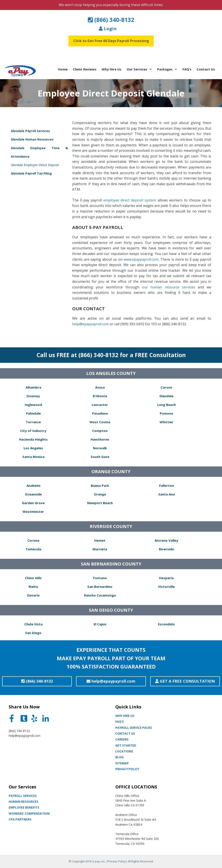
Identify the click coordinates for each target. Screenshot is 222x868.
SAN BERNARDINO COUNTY (111, 564)
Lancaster (100, 405)
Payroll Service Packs (134, 728)
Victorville (166, 587)
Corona (33, 540)
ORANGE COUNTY (111, 472)
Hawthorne (100, 439)
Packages (169, 69)
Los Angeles (33, 448)
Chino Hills (33, 578)
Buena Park (100, 485)
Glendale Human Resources (32, 139)
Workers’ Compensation (29, 813)
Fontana (100, 578)
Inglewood (33, 405)
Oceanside (33, 494)
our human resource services (169, 287)
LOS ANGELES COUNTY (111, 373)
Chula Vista (33, 624)
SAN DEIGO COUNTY (111, 610)
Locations (124, 751)
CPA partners (20, 819)
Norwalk (100, 448)
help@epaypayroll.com (91, 324)
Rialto (33, 587)
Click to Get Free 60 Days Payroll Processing (111, 41)
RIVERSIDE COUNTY (111, 526)
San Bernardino (100, 587)
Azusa (100, 387)
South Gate (100, 457)
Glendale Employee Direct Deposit (35, 165)
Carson (166, 387)
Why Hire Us (112, 69)
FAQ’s (187, 69)
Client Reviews (85, 69)
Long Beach (166, 405)
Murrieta (100, 549)
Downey (33, 396)
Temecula (33, 549)
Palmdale (33, 413)
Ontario (33, 595)
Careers (122, 739)
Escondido (166, 624)
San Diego (33, 633)
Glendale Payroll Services (30, 131)
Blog (119, 757)
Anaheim (33, 485)
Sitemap (122, 763)
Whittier (166, 422)
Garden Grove (33, 503)
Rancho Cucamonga (100, 595)
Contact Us (206, 69)
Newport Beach (100, 503)
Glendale (166, 396)
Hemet (100, 540)
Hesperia (166, 578)
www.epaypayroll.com (141, 259)
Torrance (33, 422)
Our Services (141, 69)
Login (108, 29)
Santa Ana (166, 494)
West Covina (100, 422)
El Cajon (100, 624)
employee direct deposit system (130, 200)
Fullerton (166, 485)
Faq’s (120, 722)
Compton (100, 431)
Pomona (166, 413)
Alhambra (33, 387)
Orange (100, 494)
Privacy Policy (127, 769)
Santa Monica (33, 457)
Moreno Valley (166, 540)
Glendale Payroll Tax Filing (31, 173)
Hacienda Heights (33, 439)
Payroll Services (23, 796)
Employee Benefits (24, 807)
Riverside (166, 549)
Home (63, 69)
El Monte (100, 396)
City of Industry (33, 431)
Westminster (33, 512)
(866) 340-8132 (111, 20)
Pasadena (100, 413)
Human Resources (24, 802)
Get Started (126, 745)
